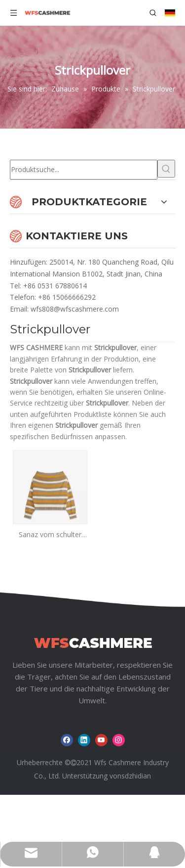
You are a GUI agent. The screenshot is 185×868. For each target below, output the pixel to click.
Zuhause (36, 726)
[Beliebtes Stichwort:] (166, 169)
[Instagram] (119, 786)
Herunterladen (93, 741)
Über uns (136, 726)
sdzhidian (136, 821)
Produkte (86, 726)
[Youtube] (101, 786)
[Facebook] (67, 786)
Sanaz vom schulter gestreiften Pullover (50, 535)
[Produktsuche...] (84, 170)
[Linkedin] (84, 786)
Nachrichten (30, 741)
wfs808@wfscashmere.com (75, 309)
